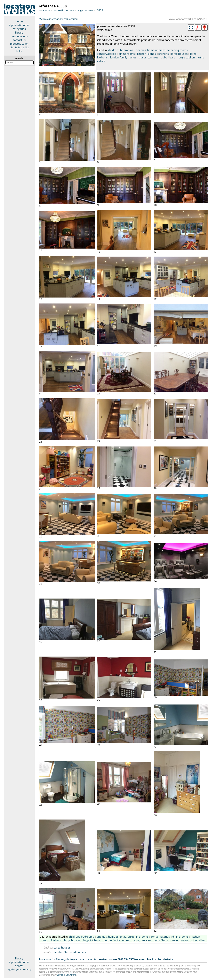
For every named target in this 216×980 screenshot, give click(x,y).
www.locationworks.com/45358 (188, 19)
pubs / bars (168, 57)
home (19, 21)
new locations (19, 36)
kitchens (164, 54)
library (19, 33)
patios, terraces (149, 57)
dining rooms (127, 54)
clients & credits (19, 47)
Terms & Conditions (67, 975)
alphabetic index (19, 25)
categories (19, 29)
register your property (19, 969)
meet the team (19, 44)
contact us (19, 40)
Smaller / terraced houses (70, 952)
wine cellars (198, 940)
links (19, 51)
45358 (99, 10)
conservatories (107, 54)
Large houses (62, 947)
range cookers (187, 57)
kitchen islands (147, 54)
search (19, 966)
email (143, 959)
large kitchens (92, 940)
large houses (85, 10)
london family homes (123, 57)
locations (44, 10)
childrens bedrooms (121, 50)
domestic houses (63, 10)
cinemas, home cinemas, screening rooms (162, 50)
